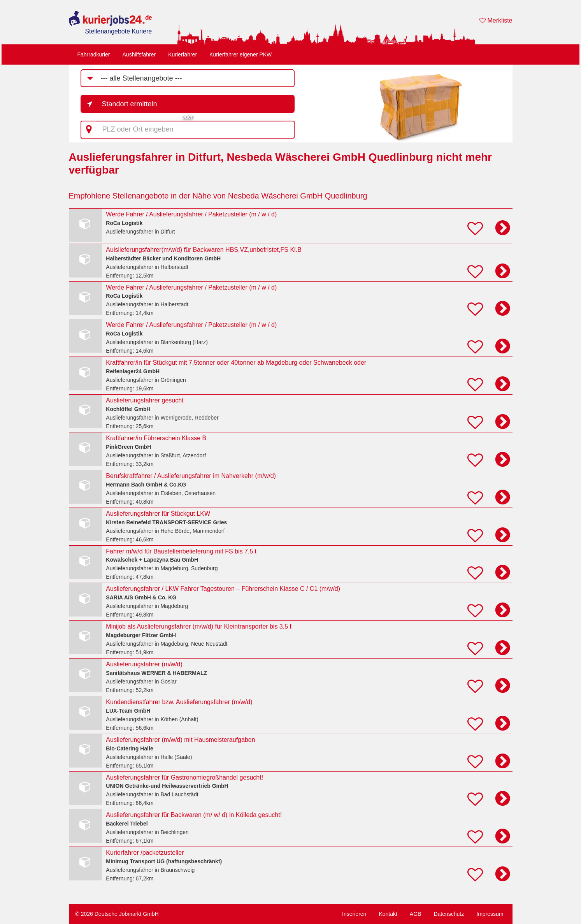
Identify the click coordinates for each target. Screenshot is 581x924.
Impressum (490, 914)
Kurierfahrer (183, 54)
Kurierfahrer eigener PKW (240, 54)
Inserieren (354, 914)
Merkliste (496, 20)
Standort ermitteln (130, 104)
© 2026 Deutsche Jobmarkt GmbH (117, 914)
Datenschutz (449, 914)
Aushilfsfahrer (139, 54)
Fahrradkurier (94, 54)
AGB (416, 914)
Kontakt (388, 914)
